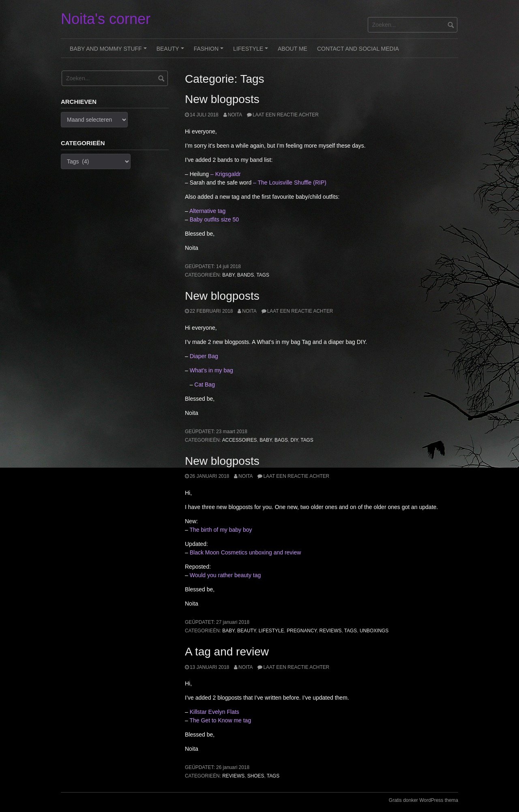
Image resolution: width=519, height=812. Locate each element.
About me (293, 49)
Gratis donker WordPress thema (424, 800)
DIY (294, 440)
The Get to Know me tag (220, 720)
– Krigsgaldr (226, 174)
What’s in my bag (212, 370)
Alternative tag (208, 211)
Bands (246, 275)
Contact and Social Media (358, 49)
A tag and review (227, 652)
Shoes (256, 776)
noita (235, 115)
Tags (263, 275)
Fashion (210, 52)
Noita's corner (106, 19)
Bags (281, 440)
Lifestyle (252, 52)
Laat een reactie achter (286, 115)
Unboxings (374, 631)
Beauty (172, 52)
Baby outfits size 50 (214, 219)
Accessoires (240, 440)
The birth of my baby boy (221, 530)
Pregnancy (302, 631)
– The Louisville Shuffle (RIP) (290, 183)
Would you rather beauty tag (225, 575)
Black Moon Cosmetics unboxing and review (246, 552)
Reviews (331, 631)
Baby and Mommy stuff (109, 52)
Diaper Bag (204, 356)
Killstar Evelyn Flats (214, 712)
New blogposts (222, 99)
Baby (228, 275)
